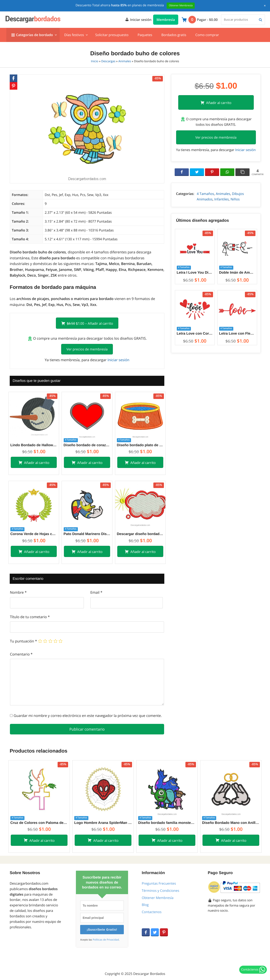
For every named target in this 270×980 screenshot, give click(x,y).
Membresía (166, 20)
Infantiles (222, 199)
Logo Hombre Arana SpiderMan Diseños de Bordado (103, 823)
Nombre (18, 592)
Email (96, 592)
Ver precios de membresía (87, 349)
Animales (125, 61)
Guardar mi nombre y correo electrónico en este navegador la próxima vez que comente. (88, 716)
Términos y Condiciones (161, 891)
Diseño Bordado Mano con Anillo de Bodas (231, 823)
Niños (235, 199)
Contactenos (152, 912)
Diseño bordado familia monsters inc (167, 823)
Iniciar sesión (138, 19)
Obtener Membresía (158, 898)
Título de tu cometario (30, 617)
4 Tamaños (205, 194)
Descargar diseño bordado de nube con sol (140, 534)
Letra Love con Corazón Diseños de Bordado (195, 333)
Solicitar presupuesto (112, 35)
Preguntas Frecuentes (159, 883)
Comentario (21, 654)
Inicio (95, 61)
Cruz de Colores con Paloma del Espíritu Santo (39, 823)
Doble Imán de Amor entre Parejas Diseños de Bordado (237, 272)
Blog (145, 905)
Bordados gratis (174, 35)
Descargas (108, 61)
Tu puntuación (23, 641)
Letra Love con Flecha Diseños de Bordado (237, 333)
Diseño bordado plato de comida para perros (140, 445)
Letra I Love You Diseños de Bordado (195, 272)
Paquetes (145, 35)
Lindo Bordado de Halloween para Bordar (34, 445)
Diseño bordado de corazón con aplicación (87, 445)
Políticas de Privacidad (106, 940)
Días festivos (74, 35)
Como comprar (207, 35)
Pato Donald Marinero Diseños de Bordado (87, 534)
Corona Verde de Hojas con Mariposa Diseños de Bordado (34, 534)
